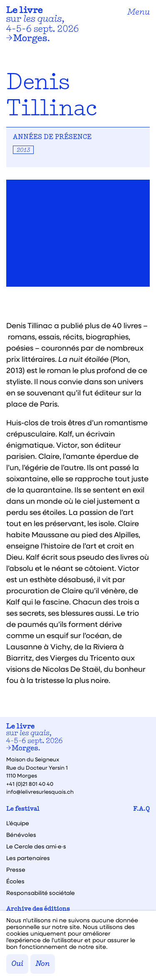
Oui (17, 964)
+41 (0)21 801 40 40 (30, 784)
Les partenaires (28, 858)
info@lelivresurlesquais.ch (40, 791)
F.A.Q (141, 809)
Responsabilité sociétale (41, 893)
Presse (16, 870)
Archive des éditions (38, 909)
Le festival (23, 809)
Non (43, 964)
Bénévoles (21, 835)
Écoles (15, 881)
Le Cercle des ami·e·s (36, 846)
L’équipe (18, 823)
